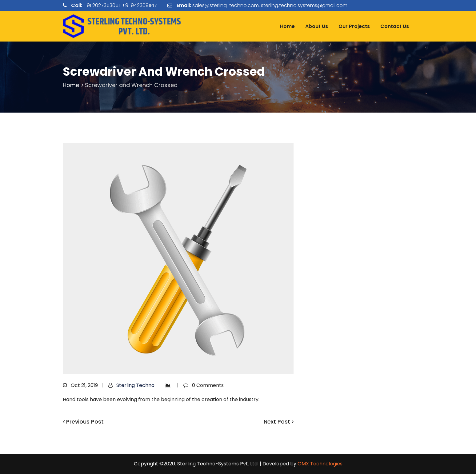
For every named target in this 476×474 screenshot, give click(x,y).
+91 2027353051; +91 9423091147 (120, 5)
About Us (317, 26)
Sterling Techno (135, 385)
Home (287, 26)
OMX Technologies (320, 464)
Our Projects (354, 26)
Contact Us (395, 26)
